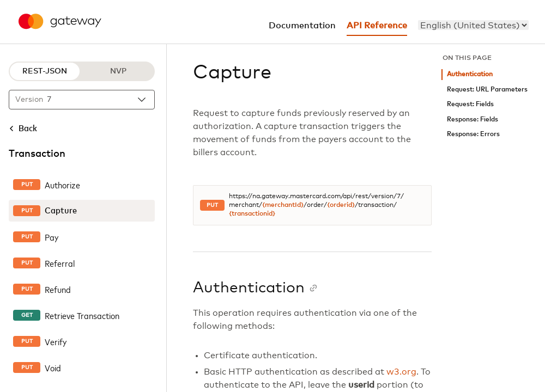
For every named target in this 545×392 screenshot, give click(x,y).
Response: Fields (473, 120)
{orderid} (341, 205)
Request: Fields (470, 104)
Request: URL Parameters (487, 90)
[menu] (473, 25)
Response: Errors (473, 134)
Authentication (470, 74)
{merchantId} (283, 205)
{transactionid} (252, 214)
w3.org (401, 372)
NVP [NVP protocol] (118, 71)
